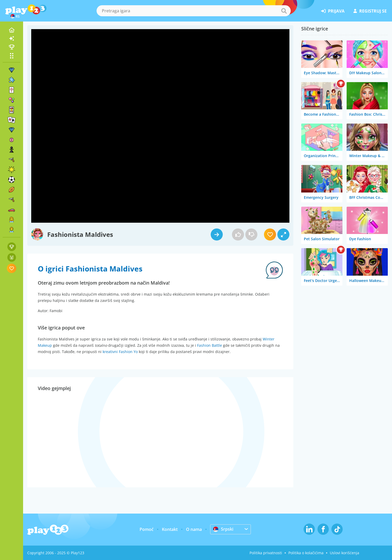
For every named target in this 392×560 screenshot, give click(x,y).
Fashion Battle (210, 345)
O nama (194, 529)
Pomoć (147, 529)
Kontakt (170, 529)
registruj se (370, 11)
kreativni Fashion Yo (120, 352)
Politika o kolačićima (306, 553)
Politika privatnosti (266, 553)
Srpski (223, 529)
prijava (333, 11)
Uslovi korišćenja (345, 553)
